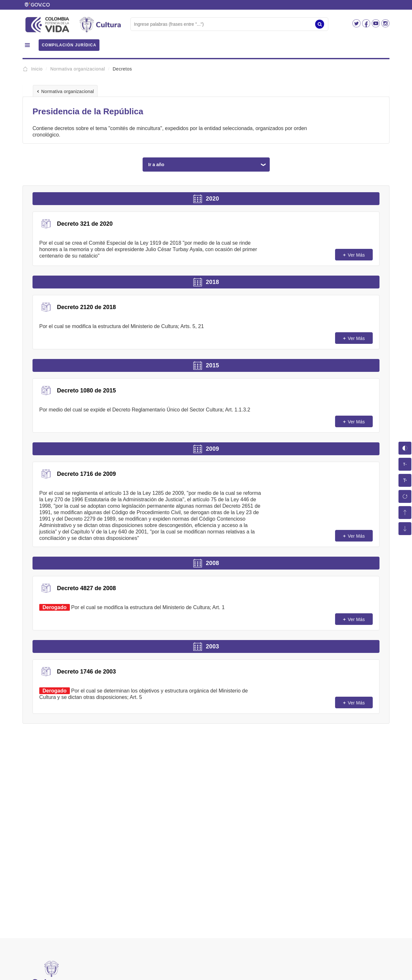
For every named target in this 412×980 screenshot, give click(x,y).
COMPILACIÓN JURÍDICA (69, 45)
